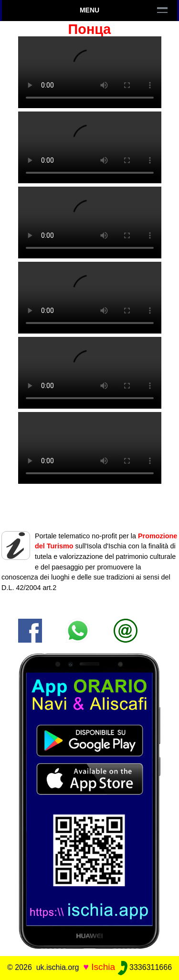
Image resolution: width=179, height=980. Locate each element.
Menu (89, 10)
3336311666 (145, 967)
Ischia (103, 967)
